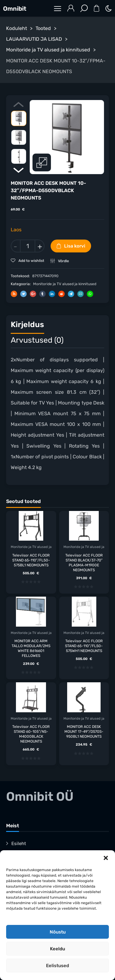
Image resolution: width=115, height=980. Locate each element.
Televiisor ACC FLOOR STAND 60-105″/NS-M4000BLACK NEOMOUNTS (31, 734)
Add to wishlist (31, 261)
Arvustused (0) (37, 340)
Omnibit (15, 9)
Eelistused (57, 966)
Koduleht (17, 28)
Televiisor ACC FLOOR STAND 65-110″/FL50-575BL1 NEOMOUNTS (31, 560)
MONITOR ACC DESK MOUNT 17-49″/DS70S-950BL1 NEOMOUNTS (84, 732)
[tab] (27, 326)
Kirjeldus (27, 324)
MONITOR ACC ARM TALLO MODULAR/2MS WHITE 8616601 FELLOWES (31, 648)
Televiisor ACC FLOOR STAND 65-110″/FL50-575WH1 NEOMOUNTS (84, 646)
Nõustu (58, 932)
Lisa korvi (75, 246)
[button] (106, 858)
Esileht (19, 844)
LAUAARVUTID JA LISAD (34, 39)
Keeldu (57, 949)
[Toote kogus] (28, 246)
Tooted (43, 28)
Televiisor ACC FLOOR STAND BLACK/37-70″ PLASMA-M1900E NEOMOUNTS (84, 562)
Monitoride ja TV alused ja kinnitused (48, 50)
